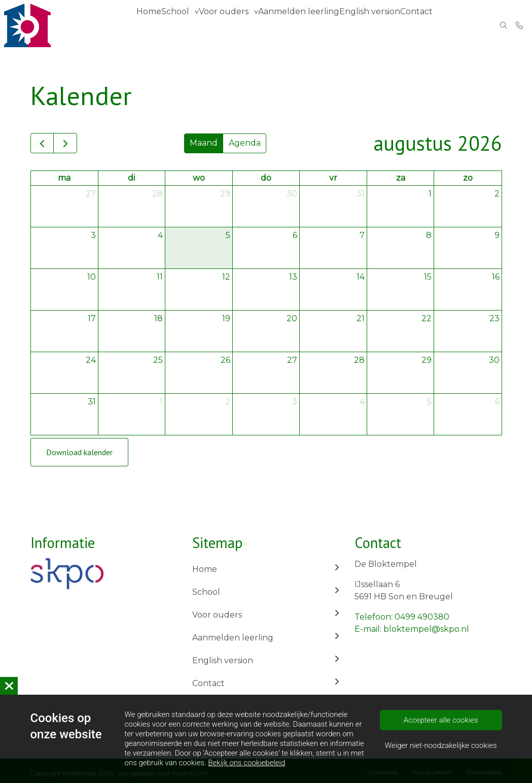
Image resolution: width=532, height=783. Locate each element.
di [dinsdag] (131, 178)
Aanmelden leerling (303, 25)
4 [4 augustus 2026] (160, 235)
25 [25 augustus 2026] (158, 360)
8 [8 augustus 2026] (429, 235)
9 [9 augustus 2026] (497, 235)
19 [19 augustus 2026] (226, 318)
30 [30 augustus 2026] (494, 360)
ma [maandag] (64, 178)
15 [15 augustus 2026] (428, 277)
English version (371, 25)
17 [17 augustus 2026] (92, 318)
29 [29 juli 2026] (225, 194)
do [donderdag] (266, 178)
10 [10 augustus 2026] (92, 277)
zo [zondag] (468, 178)
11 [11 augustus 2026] (160, 277)
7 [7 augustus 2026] (362, 235)
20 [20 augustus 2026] (292, 318)
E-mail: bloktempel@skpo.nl (412, 629)
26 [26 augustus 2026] (225, 360)
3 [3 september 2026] (295, 402)
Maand (204, 143)
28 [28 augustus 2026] (359, 360)
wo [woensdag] (199, 178)
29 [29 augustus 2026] (427, 360)
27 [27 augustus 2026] (292, 360)
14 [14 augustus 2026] (361, 277)
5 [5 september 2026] (429, 402)
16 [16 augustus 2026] (496, 277)
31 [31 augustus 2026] (92, 402)
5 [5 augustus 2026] (228, 235)
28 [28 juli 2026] (157, 194)
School (182, 25)
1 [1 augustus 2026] (430, 194)
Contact (419, 25)
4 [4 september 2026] (362, 402)
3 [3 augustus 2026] (93, 235)
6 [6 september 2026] (497, 402)
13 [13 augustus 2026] (293, 277)
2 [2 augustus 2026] (497, 194)
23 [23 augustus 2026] (494, 318)
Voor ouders (231, 25)
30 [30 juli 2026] (292, 194)
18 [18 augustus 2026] (158, 318)
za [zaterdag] (401, 178)
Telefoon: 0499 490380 (402, 617)
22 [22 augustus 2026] (427, 318)
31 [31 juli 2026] (361, 194)
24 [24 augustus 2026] (91, 360)
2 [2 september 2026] (228, 402)
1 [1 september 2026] (161, 402)
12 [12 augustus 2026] (226, 277)
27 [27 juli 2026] (91, 194)
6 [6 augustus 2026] (295, 235)
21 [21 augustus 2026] (361, 318)
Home (151, 25)
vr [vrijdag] (333, 178)
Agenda (245, 143)
